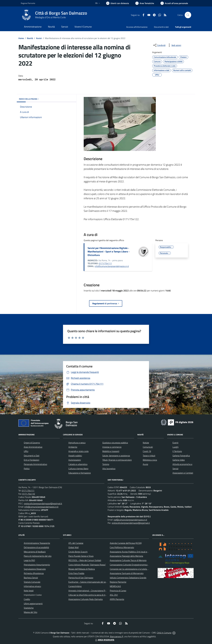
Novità (30, 38)
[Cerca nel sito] (188, 15)
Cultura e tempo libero (78, 469)
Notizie (146, 443)
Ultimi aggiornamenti (33, 604)
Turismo (106, 464)
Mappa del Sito (30, 612)
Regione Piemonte (118, 582)
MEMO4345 (115, 586)
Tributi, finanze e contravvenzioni (117, 460)
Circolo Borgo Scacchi (78, 552)
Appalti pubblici (75, 456)
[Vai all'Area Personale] (174, 3)
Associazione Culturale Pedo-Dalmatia (86, 599)
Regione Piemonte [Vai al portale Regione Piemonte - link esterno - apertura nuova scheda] (28, 3)
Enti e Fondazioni (32, 460)
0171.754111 (28, 491)
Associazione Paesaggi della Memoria (126, 556)
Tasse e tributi (149, 456)
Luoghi (175, 447)
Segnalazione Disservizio (35, 569)
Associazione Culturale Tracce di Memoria (128, 560)
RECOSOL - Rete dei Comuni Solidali (85, 560)
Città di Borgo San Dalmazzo (61, 13)
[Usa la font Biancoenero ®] (117, 3)
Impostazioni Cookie (33, 595)
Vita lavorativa (109, 469)
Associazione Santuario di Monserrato (127, 573)
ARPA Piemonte (117, 599)
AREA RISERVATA (104, 640)
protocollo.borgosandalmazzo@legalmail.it (43, 503)
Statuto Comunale (32, 582)
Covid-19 (147, 451)
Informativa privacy (32, 586)
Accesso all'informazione (137, 27)
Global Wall (74, 547)
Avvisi (39, 38)
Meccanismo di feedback (35, 552)
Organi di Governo (32, 443)
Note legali (29, 591)
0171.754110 (29, 494)
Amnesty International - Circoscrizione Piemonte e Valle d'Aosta (97, 591)
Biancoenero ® (117, 636)
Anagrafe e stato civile (78, 451)
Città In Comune (164, 633)
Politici (27, 469)
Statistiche (29, 608)
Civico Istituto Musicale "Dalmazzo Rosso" (87, 565)
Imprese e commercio (112, 447)
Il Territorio (177, 451)
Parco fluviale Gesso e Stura (81, 556)
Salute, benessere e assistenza (116, 456)
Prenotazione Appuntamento (37, 565)
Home (21, 38)
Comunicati (148, 447)
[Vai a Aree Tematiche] (145, 3)
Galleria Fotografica (181, 456)
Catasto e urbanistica (78, 464)
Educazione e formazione (80, 473)
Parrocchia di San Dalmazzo (81, 578)
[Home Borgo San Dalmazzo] (54, 15)
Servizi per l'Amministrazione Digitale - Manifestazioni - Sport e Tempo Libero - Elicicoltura (109, 252)
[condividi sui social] (159, 45)
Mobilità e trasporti (111, 451)
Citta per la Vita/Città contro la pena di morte (89, 595)
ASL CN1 (114, 595)
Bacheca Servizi (31, 578)
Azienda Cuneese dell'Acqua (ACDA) (126, 543)
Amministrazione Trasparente (37, 543)
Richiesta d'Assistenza (34, 573)
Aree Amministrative (33, 447)
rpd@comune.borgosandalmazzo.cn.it (130, 520)
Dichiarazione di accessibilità (36, 547)
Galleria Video (179, 460)
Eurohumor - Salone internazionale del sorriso (89, 582)
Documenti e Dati (32, 456)
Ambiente (73, 447)
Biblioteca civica (150, 460)
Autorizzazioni (75, 460)
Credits (27, 599)
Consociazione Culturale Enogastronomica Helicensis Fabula (137, 565)
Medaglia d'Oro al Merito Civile (50, 17)
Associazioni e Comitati (183, 473)
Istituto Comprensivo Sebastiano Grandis (128, 578)
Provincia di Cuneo (118, 591)
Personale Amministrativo (35, 464)
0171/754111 (105, 263)
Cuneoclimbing (75, 586)
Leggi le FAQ (29, 560)
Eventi (175, 443)
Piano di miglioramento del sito (38, 556)
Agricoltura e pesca (77, 443)
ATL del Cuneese (76, 543)
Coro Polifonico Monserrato (122, 547)
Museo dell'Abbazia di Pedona (82, 569)
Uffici (26, 451)
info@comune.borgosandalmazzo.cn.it (112, 266)
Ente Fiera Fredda (76, 573)
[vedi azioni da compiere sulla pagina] (174, 45)
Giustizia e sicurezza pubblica (115, 443)
